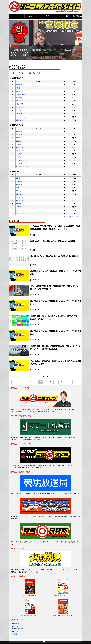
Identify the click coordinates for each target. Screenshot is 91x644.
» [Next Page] (70, 382)
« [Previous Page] (21, 382)
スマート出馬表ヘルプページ (72, 217)
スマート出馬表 (63, 16)
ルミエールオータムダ (23, 117)
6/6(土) (12, 73)
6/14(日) (37, 73)
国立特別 (19, 157)
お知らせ (17, 624)
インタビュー (18, 626)
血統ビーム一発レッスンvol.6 (29, 616)
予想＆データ (18, 634)
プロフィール (32, 16)
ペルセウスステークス (23, 167)
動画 (48, 16)
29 (35, 382)
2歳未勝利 (19, 85)
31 (46, 382)
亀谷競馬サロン (79, 16)
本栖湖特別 (19, 154)
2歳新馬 (18, 141)
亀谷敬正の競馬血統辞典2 (29, 596)
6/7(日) (20, 73)
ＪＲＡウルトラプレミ (23, 160)
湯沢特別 (19, 110)
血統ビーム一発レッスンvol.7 (62, 596)
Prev (77, 51)
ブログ (16, 631)
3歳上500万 (19, 91)
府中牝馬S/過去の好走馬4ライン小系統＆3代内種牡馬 (54, 256)
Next (80, 51)
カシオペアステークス (23, 210)
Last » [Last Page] (76, 382)
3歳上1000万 (20, 213)
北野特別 (19, 204)
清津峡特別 (19, 114)
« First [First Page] (15, 382)
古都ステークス (21, 207)
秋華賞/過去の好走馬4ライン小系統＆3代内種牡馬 (53, 241)
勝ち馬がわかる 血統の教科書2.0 (62, 616)
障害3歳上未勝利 (21, 94)
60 (61, 382)
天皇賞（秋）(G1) (21, 164)
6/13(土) (28, 73)
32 (51, 382)
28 (30, 382)
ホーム (17, 16)
